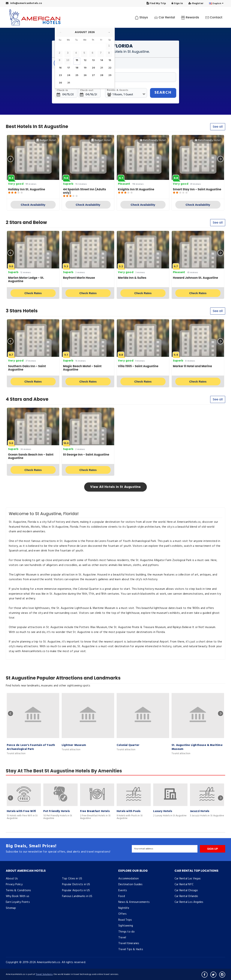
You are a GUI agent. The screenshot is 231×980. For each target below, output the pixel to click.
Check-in (62, 90)
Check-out (87, 90)
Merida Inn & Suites (132, 278)
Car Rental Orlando (186, 896)
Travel (122, 938)
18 (77, 68)
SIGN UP (213, 849)
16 (60, 68)
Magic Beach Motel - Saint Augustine (82, 368)
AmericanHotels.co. (49, 962)
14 (102, 60)
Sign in (177, 3)
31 (69, 83)
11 (77, 60)
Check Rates (33, 293)
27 (93, 75)
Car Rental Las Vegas (188, 879)
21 (102, 68)
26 (85, 75)
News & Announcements (134, 902)
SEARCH (163, 93)
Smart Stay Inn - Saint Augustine (197, 189)
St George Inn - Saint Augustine (86, 455)
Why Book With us (18, 896)
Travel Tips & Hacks (131, 949)
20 (93, 68)
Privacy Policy (14, 884)
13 (93, 60)
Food (122, 896)
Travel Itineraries (129, 943)
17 (69, 68)
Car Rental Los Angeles (189, 902)
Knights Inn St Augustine (136, 189)
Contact (214, 17)
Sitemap (11, 908)
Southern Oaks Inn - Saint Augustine (27, 368)
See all (218, 127)
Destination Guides (130, 884)
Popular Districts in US (76, 884)
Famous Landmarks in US (77, 896)
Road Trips (125, 920)
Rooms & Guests (118, 90)
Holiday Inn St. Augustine (27, 189)
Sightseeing (126, 926)
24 (69, 75)
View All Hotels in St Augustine (115, 487)
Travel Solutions (44, 974)
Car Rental (165, 17)
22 (110, 68)
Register (196, 3)
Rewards (190, 17)
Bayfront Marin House (79, 278)
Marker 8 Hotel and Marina (192, 366)
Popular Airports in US (76, 890)
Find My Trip (156, 3)
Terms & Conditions (18, 890)
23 (60, 75)
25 (77, 75)
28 (102, 75)
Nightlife (124, 908)
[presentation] (10, 159)
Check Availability (33, 205)
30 (60, 83)
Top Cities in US (72, 879)
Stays (141, 17)
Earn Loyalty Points (18, 902)
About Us (12, 879)
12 (85, 60)
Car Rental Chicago (186, 890)
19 (85, 68)
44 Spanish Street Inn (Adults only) (85, 191)
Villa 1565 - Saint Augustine (138, 366)
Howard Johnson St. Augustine (195, 278)
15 (110, 60)
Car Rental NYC (184, 884)
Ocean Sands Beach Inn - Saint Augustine (31, 456)
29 (110, 75)
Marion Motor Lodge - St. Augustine (26, 279)
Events (123, 890)
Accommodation (129, 879)
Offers (122, 914)
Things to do (126, 932)
